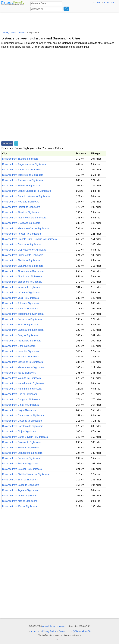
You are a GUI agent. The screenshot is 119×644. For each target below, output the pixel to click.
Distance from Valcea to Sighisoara (21, 292)
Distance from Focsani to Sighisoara (22, 234)
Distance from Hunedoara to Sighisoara (23, 383)
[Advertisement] (60, 21)
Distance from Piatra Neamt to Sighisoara (24, 218)
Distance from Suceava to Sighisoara (22, 319)
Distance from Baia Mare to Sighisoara (23, 266)
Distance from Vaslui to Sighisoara (20, 298)
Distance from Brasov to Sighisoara (21, 458)
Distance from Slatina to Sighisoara (21, 186)
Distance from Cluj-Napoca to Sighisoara (24, 250)
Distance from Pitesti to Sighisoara (21, 212)
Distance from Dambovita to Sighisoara (23, 415)
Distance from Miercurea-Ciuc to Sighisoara (25, 228)
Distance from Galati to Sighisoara (20, 405)
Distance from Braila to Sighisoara (20, 464)
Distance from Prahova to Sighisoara (22, 341)
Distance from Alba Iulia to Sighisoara (22, 276)
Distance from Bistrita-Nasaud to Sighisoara (25, 474)
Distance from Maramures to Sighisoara (23, 367)
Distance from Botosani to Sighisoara (22, 469)
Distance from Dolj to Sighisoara (19, 410)
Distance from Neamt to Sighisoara (21, 351)
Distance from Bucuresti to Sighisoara (22, 453)
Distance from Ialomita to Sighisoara (22, 378)
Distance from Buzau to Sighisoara (21, 448)
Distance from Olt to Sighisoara (19, 346)
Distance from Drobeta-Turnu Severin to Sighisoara (29, 239)
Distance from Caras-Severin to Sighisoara (25, 437)
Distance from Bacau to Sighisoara (21, 485)
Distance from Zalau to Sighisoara (20, 159)
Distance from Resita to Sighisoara (21, 202)
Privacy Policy (49, 631)
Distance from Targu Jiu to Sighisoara (22, 170)
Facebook (7, 143)
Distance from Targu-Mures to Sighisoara (24, 164)
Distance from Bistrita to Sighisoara (21, 260)
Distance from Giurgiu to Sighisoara (21, 399)
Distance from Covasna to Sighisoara (22, 421)
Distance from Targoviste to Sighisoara (23, 175)
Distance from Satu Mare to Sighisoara (23, 330)
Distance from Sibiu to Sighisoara (20, 325)
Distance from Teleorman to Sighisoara (23, 314)
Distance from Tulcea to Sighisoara (21, 303)
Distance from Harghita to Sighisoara (22, 389)
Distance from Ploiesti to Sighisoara (21, 207)
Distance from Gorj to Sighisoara (20, 394)
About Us (35, 631)
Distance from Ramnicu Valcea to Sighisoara (26, 196)
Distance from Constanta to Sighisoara (23, 426)
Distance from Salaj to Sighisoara (20, 335)
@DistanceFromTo (81, 631)
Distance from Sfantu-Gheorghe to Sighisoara (27, 191)
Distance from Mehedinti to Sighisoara (22, 362)
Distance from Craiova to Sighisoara (21, 244)
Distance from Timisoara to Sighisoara (22, 180)
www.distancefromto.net (54, 626)
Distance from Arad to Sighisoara (20, 496)
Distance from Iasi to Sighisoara (19, 373)
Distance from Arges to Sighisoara (20, 490)
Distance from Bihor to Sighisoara (20, 480)
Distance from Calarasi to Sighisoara (22, 442)
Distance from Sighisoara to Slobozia (22, 282)
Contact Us (64, 631)
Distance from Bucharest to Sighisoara (23, 255)
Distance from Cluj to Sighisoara (19, 431)
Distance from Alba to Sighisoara (20, 501)
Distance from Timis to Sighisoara (20, 309)
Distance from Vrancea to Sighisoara (22, 287)
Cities (98, 3)
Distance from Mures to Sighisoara (21, 357)
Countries (109, 3)
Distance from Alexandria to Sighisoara (23, 271)
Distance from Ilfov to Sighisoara (19, 506)
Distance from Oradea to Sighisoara (21, 223)
